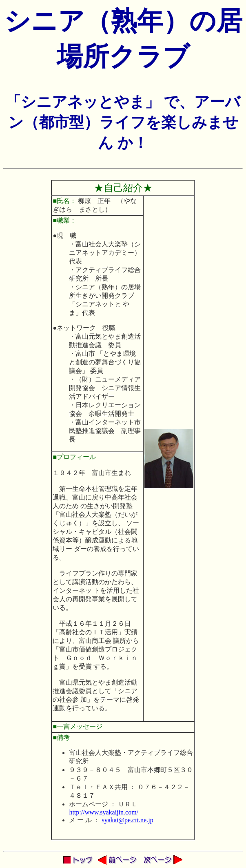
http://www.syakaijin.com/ (104, 812)
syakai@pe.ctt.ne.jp (127, 820)
